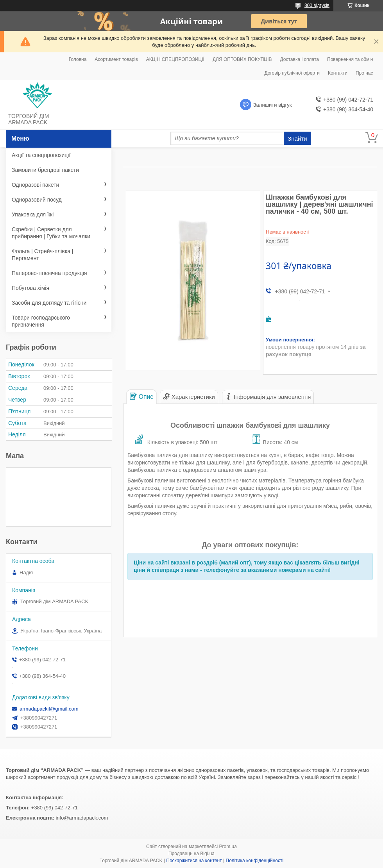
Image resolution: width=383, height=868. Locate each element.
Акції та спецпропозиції (41, 155)
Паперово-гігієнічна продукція (49, 273)
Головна (78, 59)
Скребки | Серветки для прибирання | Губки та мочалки (51, 233)
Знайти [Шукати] (297, 138)
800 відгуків (317, 5)
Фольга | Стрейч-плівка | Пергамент (43, 255)
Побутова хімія (30, 288)
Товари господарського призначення (41, 321)
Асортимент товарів (116, 59)
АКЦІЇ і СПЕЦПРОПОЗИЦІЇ (175, 59)
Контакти (338, 73)
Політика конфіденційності (255, 861)
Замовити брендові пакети (45, 170)
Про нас (364, 73)
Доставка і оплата (300, 59)
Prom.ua (228, 847)
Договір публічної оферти (292, 73)
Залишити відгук (273, 105)
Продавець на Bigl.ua (191, 854)
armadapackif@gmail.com (49, 709)
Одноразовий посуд (37, 200)
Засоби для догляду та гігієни (49, 303)
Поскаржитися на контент (194, 861)
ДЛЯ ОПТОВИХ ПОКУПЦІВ (242, 59)
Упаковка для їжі (33, 214)
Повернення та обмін (350, 59)
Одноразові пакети (35, 185)
